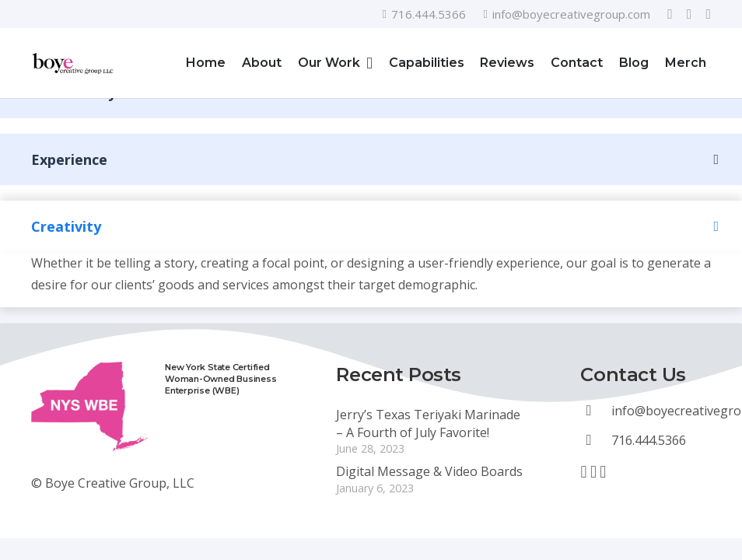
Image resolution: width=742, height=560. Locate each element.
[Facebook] (670, 14)
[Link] (73, 63)
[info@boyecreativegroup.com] (596, 411)
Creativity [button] (66, 226)
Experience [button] (69, 159)
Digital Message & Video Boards (429, 471)
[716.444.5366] (596, 440)
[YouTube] (689, 14)
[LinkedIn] (708, 14)
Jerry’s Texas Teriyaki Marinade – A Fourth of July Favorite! (428, 423)
